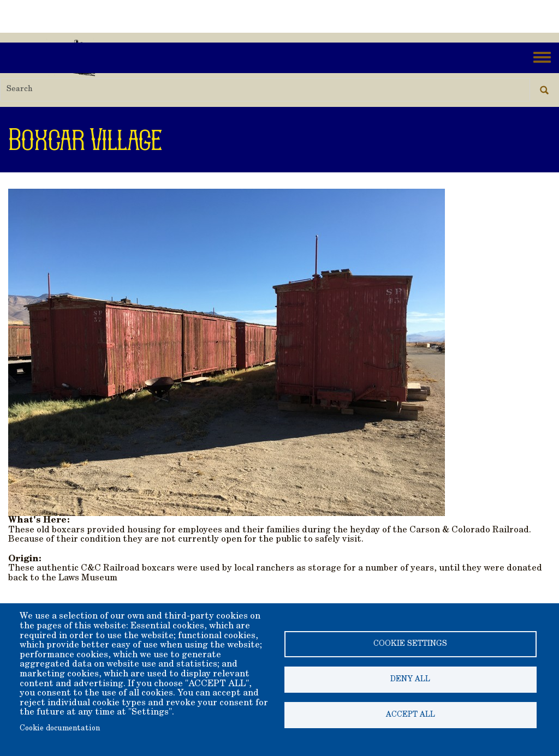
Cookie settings (410, 644)
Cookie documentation (60, 729)
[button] (227, 351)
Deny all (410, 680)
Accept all (411, 715)
